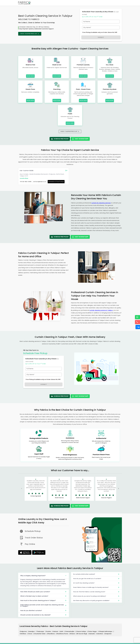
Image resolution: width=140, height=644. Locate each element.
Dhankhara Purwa (62, 634)
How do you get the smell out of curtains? (96, 579)
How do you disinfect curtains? (44, 610)
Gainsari (56, 631)
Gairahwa (100, 634)
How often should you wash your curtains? (44, 592)
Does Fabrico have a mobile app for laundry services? (96, 588)
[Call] (138, 322)
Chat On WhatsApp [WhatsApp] (80, 139)
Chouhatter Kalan (40, 634)
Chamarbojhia (70, 631)
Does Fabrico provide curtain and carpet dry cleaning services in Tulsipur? (44, 605)
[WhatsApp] (138, 317)
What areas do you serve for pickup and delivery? (96, 597)
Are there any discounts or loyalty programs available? (96, 601)
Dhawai (72, 634)
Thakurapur (41, 631)
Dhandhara (51, 634)
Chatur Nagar (92, 631)
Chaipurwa (23, 631)
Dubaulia (92, 634)
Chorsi (30, 634)
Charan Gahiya (81, 631)
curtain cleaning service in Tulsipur (101, 310)
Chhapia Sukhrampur (106, 631)
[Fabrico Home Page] (24, 3)
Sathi (62, 631)
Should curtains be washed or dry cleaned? (44, 615)
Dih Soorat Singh (82, 634)
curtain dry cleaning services (101, 203)
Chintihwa (23, 634)
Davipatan (108, 634)
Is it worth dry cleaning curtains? (96, 584)
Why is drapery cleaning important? (44, 576)
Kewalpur (32, 631)
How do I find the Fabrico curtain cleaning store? (96, 592)
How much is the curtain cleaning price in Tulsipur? (44, 600)
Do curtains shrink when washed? (96, 575)
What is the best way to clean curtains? (44, 596)
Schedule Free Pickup (60, 139)
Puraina (49, 631)
